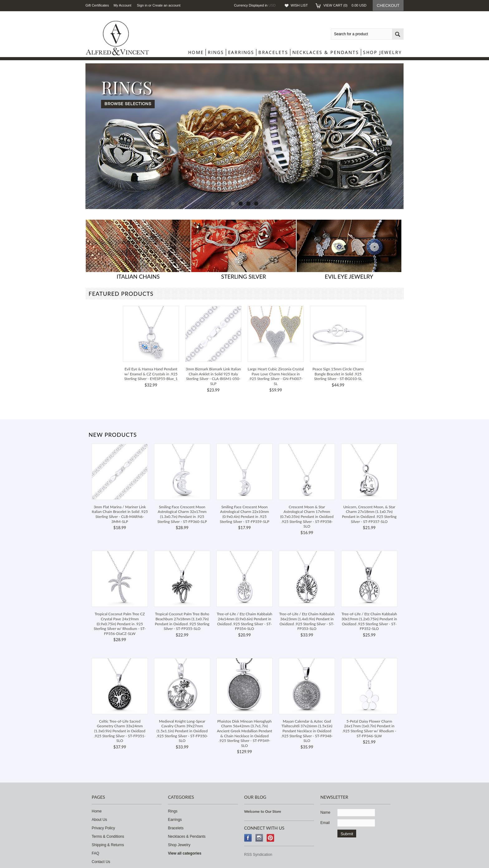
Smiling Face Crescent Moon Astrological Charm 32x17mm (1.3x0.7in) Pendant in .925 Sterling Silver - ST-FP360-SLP (182, 514)
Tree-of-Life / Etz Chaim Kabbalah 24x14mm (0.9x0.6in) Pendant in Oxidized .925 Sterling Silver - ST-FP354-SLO (244, 621)
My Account (122, 5)
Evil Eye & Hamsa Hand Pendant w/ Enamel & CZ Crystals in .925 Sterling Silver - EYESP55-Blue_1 (151, 374)
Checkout (388, 5)
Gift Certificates (97, 5)
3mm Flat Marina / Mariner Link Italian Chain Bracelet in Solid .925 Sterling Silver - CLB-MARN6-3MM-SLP (120, 514)
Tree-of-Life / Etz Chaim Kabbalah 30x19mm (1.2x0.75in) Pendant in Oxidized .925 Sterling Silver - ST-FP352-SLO (369, 621)
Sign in (142, 5)
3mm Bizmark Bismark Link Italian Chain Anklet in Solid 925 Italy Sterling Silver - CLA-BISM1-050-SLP (213, 376)
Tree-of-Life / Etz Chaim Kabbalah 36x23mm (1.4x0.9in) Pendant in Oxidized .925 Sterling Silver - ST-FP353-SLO (307, 621)
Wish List (299, 5)
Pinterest (271, 838)
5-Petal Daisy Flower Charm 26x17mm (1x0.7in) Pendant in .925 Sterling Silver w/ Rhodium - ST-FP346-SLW (369, 729)
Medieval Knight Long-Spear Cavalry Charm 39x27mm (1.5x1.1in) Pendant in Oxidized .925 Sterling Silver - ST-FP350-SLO (182, 731)
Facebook (248, 838)
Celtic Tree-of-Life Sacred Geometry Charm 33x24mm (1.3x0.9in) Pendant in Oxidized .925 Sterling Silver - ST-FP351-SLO (120, 731)
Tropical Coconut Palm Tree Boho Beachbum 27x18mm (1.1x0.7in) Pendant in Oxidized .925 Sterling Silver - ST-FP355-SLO (182, 621)
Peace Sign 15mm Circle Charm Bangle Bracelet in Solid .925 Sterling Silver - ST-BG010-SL (338, 374)
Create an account (167, 5)
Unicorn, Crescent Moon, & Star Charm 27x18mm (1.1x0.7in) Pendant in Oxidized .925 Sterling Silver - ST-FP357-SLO (369, 514)
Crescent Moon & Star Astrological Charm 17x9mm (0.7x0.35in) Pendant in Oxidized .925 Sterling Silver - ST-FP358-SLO (307, 517)
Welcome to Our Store (263, 811)
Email (325, 823)
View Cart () (345, 5)
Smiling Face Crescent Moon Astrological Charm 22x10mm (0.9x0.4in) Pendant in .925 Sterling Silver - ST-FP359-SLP (245, 514)
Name (325, 812)
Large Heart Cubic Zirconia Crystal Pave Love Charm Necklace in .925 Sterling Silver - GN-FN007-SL (276, 376)
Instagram (259, 838)
